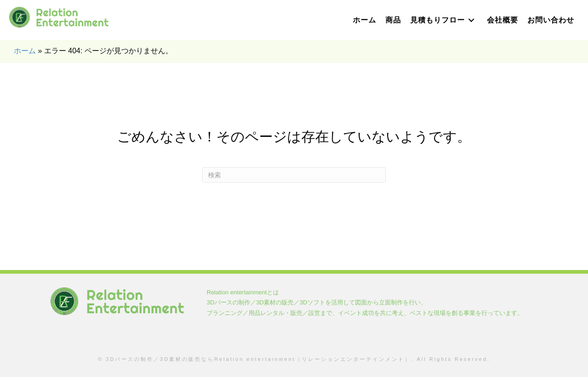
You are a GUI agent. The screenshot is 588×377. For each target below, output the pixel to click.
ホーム (25, 51)
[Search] (294, 175)
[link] (365, 20)
